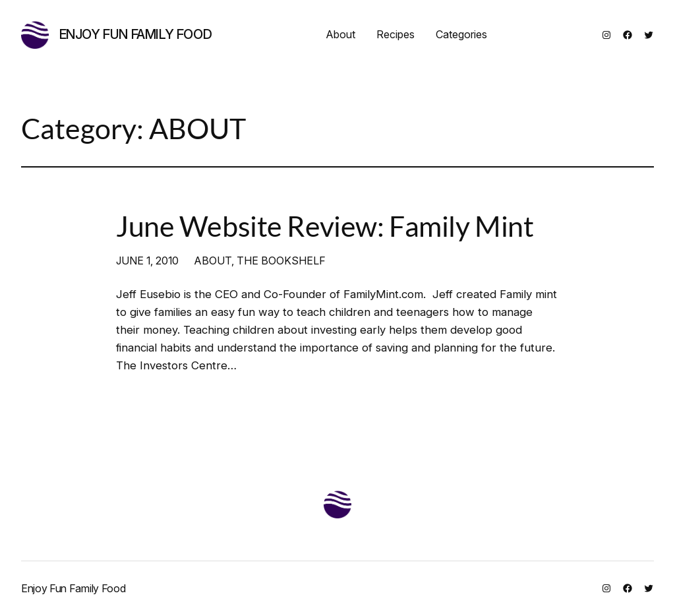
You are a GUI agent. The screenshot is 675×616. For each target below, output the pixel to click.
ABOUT (213, 261)
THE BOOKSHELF (281, 261)
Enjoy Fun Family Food (136, 34)
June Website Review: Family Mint (325, 226)
